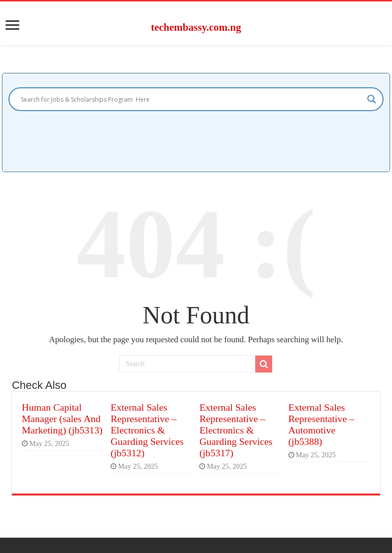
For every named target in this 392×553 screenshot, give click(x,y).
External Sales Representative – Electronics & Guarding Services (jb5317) (236, 430)
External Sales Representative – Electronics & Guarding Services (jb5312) (147, 430)
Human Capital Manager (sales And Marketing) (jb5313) (62, 419)
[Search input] (192, 99)
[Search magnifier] (372, 99)
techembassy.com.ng (196, 27)
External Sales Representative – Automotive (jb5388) (321, 424)
